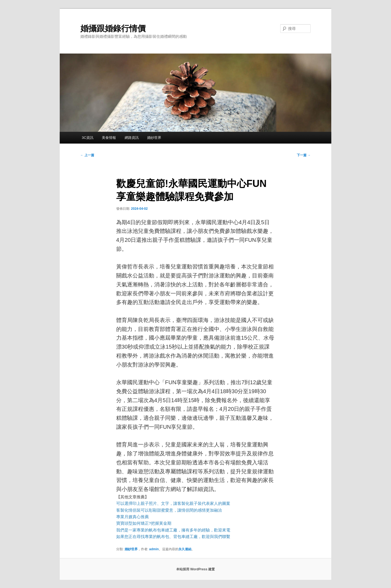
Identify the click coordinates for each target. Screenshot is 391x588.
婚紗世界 (154, 138)
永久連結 (185, 549)
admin (154, 549)
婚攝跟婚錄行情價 (113, 28)
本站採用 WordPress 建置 (195, 569)
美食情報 (109, 138)
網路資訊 (132, 138)
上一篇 (87, 155)
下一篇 (304, 155)
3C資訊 (88, 138)
